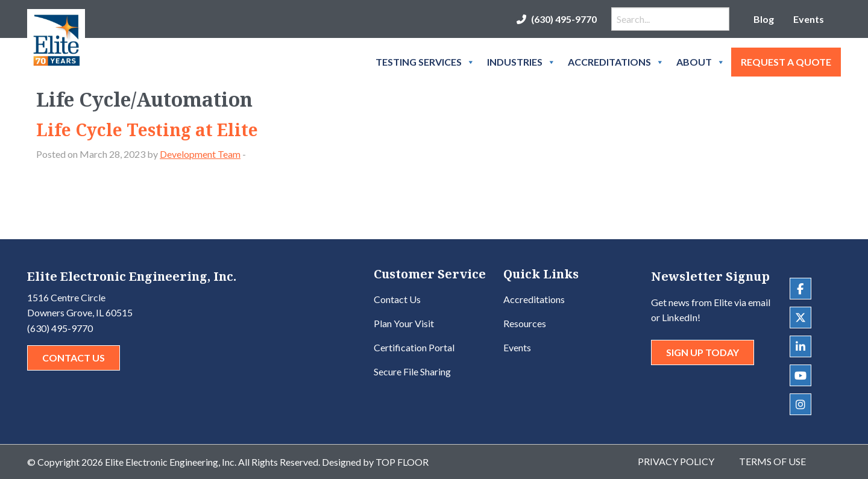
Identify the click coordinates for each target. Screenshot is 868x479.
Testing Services (425, 62)
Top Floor (402, 462)
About (701, 62)
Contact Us (74, 358)
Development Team (200, 154)
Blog (764, 19)
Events (809, 19)
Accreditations (616, 62)
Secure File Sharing (412, 371)
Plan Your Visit (404, 323)
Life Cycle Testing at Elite (147, 130)
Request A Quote (786, 62)
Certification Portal (414, 347)
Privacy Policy (676, 461)
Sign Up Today (703, 352)
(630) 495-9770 (564, 19)
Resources (525, 323)
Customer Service (430, 275)
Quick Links (541, 275)
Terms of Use (772, 461)
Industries (521, 62)
